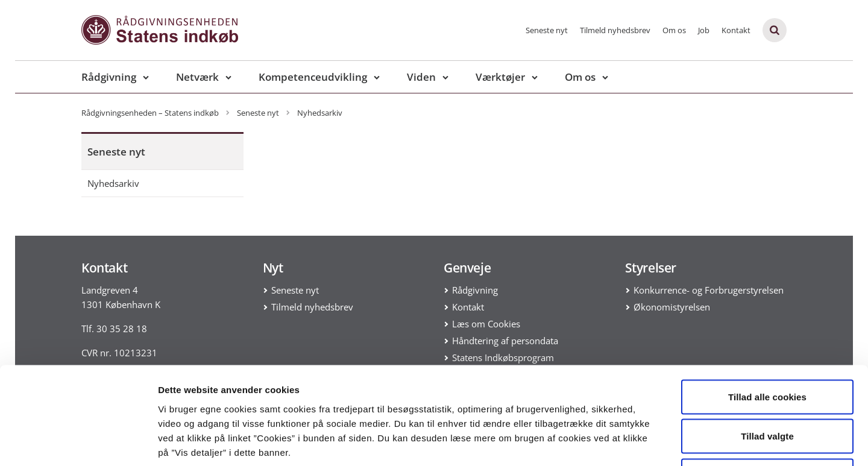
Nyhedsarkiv (113, 183)
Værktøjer (500, 77)
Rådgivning (109, 77)
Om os (674, 30)
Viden (421, 77)
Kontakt (736, 30)
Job (704, 30)
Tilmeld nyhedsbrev (615, 30)
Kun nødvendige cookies (767, 387)
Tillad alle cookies (767, 308)
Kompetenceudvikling (313, 77)
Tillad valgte (767, 348)
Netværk (197, 77)
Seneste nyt (547, 30)
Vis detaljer (627, 442)
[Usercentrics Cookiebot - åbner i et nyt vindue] (78, 442)
